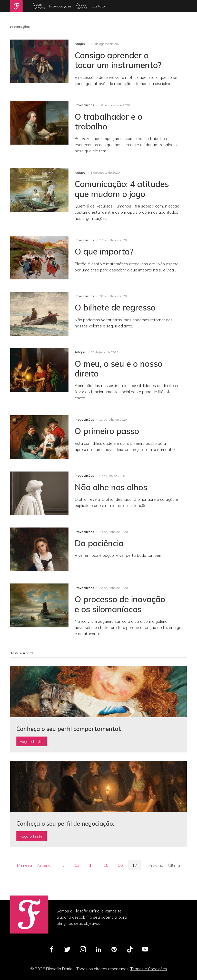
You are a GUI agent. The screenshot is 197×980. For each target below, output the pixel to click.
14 (92, 865)
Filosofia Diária (86, 911)
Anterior (44, 865)
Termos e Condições (149, 969)
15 (106, 865)
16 (120, 865)
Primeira (24, 865)
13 (77, 865)
